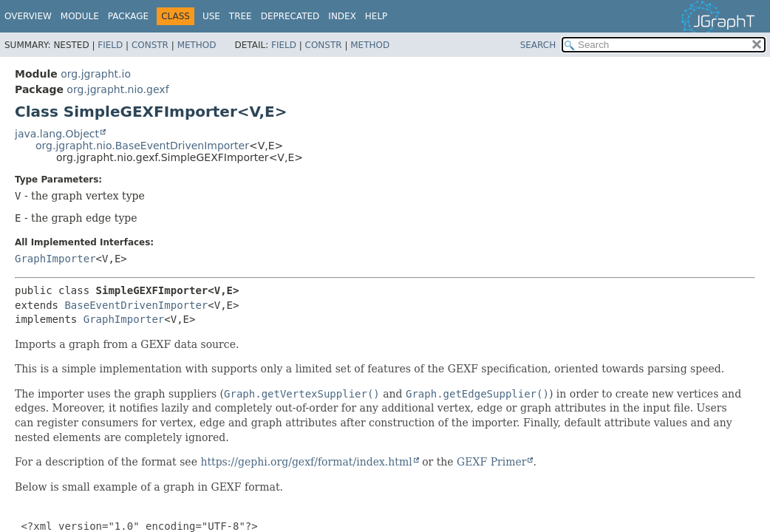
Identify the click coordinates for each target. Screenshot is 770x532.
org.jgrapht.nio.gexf (117, 89)
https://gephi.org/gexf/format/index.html (306, 462)
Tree (241, 16)
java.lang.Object (57, 134)
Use (211, 16)
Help (377, 16)
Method (197, 45)
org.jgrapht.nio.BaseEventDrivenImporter (142, 146)
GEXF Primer (491, 462)
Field (110, 45)
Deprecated (290, 16)
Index (342, 16)
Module (80, 16)
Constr (150, 45)
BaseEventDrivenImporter (136, 305)
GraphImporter (55, 259)
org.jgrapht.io (96, 74)
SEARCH (538, 45)
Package (128, 16)
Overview (28, 16)
